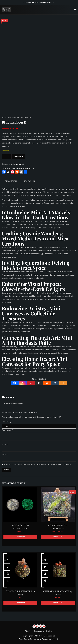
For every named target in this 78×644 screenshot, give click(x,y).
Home (4, 117)
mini (26, 168)
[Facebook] (15, 383)
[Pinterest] (31, 383)
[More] (63, 383)
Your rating (7, 422)
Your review (7, 430)
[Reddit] (47, 383)
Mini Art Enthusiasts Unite (37, 340)
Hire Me (49, 631)
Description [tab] (11, 181)
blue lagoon (12, 168)
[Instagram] (23, 383)
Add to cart (18, 157)
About (28, 631)
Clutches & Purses (20, 529)
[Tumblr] (55, 383)
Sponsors (38, 631)
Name (5, 445)
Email (5, 455)
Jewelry (20, 595)
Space (31, 168)
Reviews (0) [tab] (29, 181)
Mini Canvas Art (13, 117)
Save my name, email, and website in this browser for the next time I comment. (38, 465)
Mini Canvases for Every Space (35, 361)
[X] (39, 383)
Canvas (21, 168)
